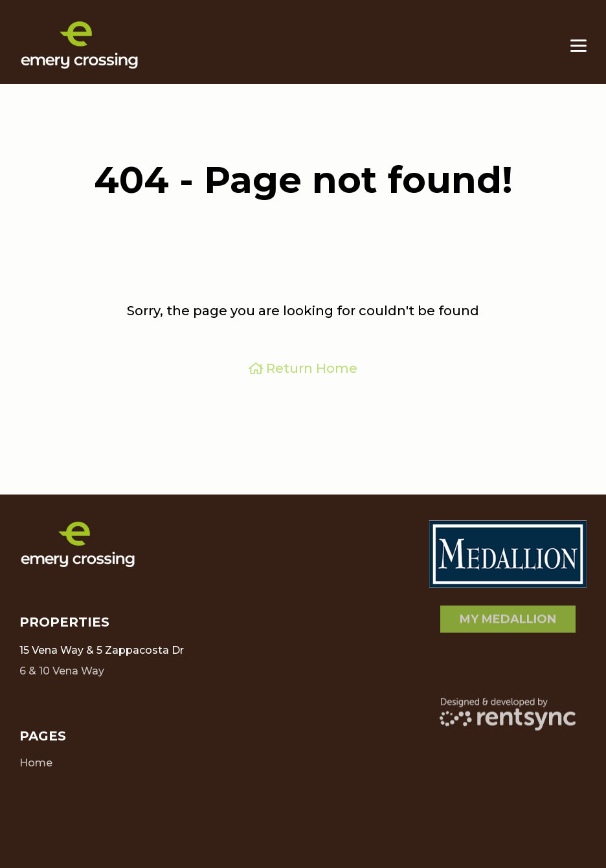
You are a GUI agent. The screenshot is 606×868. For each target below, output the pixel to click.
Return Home (303, 368)
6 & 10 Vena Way (62, 666)
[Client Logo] (78, 545)
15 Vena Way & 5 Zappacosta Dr (102, 650)
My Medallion (508, 615)
